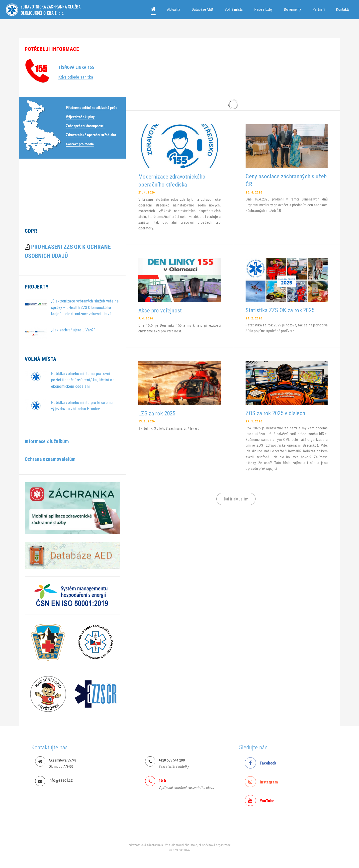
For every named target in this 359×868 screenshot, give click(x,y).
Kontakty (343, 9)
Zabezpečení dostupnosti (85, 126)
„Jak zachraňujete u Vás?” (73, 330)
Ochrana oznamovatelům (50, 459)
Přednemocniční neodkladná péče (91, 108)
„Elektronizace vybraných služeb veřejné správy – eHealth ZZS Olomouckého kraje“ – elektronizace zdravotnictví (85, 307)
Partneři (319, 9)
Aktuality (174, 9)
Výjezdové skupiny (80, 117)
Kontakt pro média (80, 144)
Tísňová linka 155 (76, 67)
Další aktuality (236, 499)
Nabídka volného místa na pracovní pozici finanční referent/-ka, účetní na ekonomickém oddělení (83, 380)
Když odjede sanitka (76, 77)
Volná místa (234, 9)
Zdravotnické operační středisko (91, 135)
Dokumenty (293, 9)
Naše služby (263, 9)
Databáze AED (203, 9)
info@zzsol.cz (61, 780)
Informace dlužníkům (47, 441)
